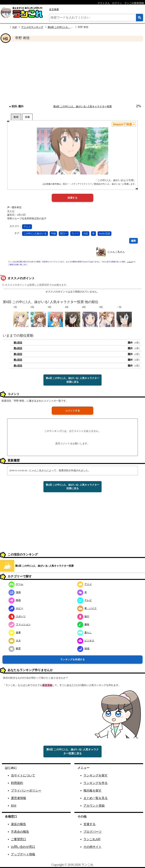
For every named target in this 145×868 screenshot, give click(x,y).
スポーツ (17, 616)
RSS (14, 806)
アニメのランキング (32, 27)
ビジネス (86, 641)
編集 (133, 241)
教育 (15, 648)
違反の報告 (19, 824)
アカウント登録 (94, 806)
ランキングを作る (96, 783)
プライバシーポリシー (26, 790)
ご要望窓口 (19, 839)
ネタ (15, 641)
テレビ (85, 600)
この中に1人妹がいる (35, 233)
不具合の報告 (20, 832)
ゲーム (16, 584)
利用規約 (17, 783)
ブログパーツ (93, 832)
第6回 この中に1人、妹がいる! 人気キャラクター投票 (83, 106)
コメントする (72, 411)
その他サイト (93, 847)
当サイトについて (23, 775)
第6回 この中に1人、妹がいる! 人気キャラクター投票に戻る (72, 380)
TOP (15, 27)
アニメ (27, 227)
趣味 (83, 624)
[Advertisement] (72, 73)
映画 (15, 600)
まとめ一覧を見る (96, 798)
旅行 (83, 616)
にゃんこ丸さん (116, 252)
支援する (89, 824)
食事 (15, 632)
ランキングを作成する (72, 659)
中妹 (53, 233)
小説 (86, 233)
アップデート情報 (23, 854)
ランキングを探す (96, 775)
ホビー (16, 608)
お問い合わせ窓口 (23, 847)
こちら (130, 262)
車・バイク (87, 608)
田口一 (64, 233)
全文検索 (54, 9)
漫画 (15, 592)
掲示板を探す (93, 790)
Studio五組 (104, 233)
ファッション (20, 624)
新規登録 (47, 685)
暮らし (85, 632)
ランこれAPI (92, 839)
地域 (83, 648)
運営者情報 (19, 798)
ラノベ (75, 233)
